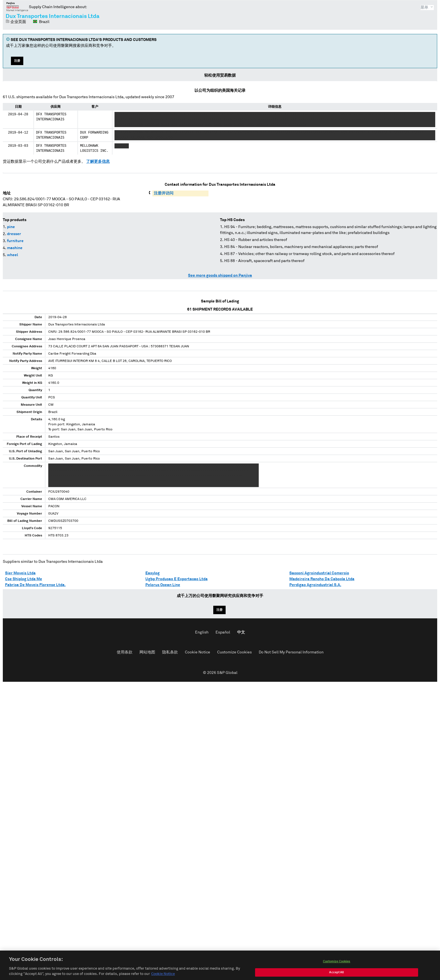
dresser (14, 234)
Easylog (153, 573)
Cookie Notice (198, 652)
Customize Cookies (234, 652)
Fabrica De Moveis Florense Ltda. (35, 585)
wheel (12, 255)
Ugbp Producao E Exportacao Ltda (177, 579)
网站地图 (147, 652)
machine (15, 248)
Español (223, 632)
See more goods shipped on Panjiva (220, 276)
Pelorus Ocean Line (163, 585)
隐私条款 (170, 652)
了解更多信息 (98, 162)
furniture (15, 241)
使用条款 (125, 652)
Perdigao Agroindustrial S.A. (315, 585)
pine (11, 227)
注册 (17, 61)
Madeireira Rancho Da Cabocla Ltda (322, 579)
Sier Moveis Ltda (20, 573)
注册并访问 (164, 193)
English (202, 632)
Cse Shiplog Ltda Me (24, 579)
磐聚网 (17, 7)
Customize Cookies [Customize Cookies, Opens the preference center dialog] (337, 966)
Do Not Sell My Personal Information (291, 652)
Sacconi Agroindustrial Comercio (319, 573)
